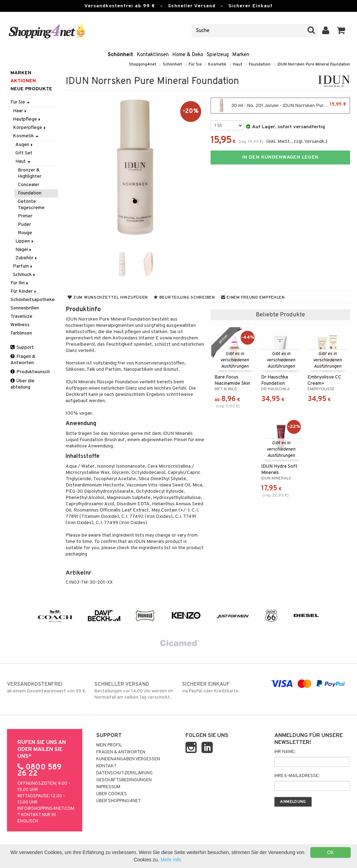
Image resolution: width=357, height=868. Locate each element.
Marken (241, 55)
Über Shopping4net (119, 801)
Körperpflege (30, 128)
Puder (24, 225)
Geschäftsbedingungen (124, 780)
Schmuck (25, 275)
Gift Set (24, 153)
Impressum (108, 787)
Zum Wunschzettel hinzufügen (108, 298)
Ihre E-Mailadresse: (297, 776)
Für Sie (195, 64)
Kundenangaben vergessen (128, 759)
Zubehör (27, 258)
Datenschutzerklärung (124, 773)
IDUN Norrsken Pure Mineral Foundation (314, 64)
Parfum (23, 266)
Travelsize (21, 317)
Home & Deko (188, 55)
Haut (238, 64)
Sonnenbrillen (25, 308)
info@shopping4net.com (46, 809)
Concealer (29, 185)
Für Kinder (24, 291)
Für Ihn (20, 283)
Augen (25, 145)
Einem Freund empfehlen (253, 298)
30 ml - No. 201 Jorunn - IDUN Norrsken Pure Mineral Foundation (282, 106)
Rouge (25, 233)
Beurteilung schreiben (184, 298)
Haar (20, 111)
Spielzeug (218, 55)
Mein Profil (109, 745)
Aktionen (23, 81)
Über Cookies (112, 794)
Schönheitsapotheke (33, 300)
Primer (25, 216)
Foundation (260, 64)
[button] (341, 31)
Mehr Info (171, 860)
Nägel (24, 250)
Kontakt (106, 766)
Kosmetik (217, 64)
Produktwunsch (30, 372)
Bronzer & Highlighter (30, 173)
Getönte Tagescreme (31, 205)
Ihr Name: (285, 752)
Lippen (25, 241)
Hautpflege (27, 119)
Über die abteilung (22, 384)
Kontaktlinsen (153, 55)
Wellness (20, 325)
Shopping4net (143, 64)
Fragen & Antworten (23, 360)
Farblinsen (21, 333)
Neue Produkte (31, 89)
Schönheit (120, 55)
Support (22, 348)
